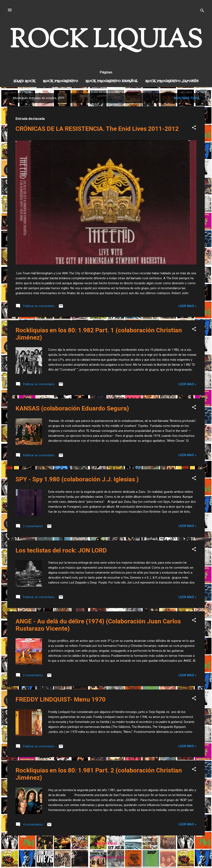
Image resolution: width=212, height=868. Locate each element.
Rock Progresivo (60, 81)
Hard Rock (24, 81)
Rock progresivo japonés (172, 81)
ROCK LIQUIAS (106, 41)
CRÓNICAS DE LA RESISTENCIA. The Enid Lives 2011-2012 (97, 129)
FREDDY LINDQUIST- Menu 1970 (61, 699)
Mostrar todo (186, 98)
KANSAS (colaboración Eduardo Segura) (72, 408)
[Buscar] (202, 11)
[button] (194, 128)
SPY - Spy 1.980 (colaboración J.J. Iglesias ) (77, 479)
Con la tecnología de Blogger (106, 857)
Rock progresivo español (112, 81)
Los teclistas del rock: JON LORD (61, 550)
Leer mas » (187, 306)
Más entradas (106, 844)
